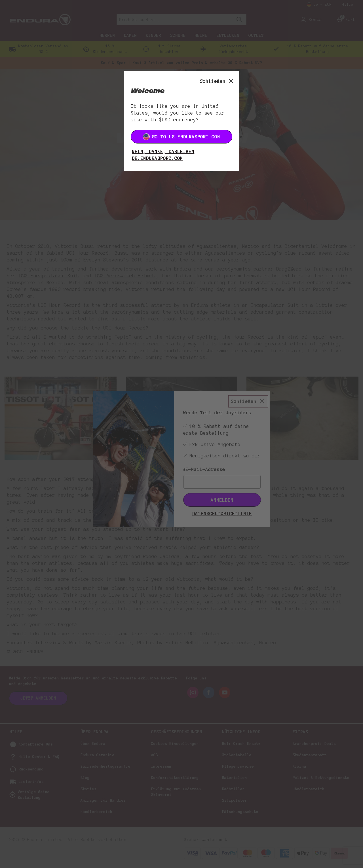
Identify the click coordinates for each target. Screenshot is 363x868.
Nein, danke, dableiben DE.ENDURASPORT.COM (163, 155)
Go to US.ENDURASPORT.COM (181, 137)
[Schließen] (217, 81)
